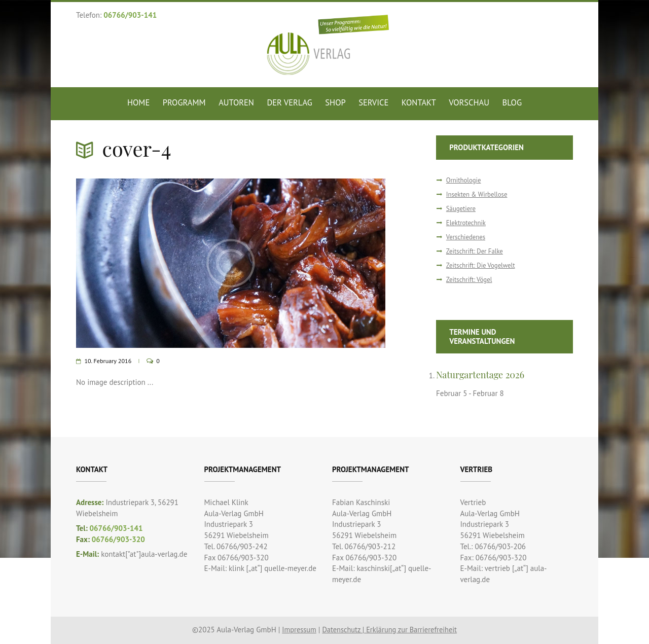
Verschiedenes (466, 237)
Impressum (296, 629)
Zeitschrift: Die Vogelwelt (482, 265)
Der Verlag (289, 102)
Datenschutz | (343, 629)
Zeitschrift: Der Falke (476, 251)
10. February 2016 (109, 361)
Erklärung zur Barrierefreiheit (413, 629)
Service (373, 102)
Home (138, 102)
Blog (512, 102)
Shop (335, 102)
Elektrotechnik (467, 223)
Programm (184, 102)
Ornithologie (464, 180)
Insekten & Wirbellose (478, 194)
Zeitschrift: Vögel (470, 279)
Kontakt (419, 102)
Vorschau (469, 102)
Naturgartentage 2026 (482, 374)
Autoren (236, 102)
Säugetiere (461, 209)
